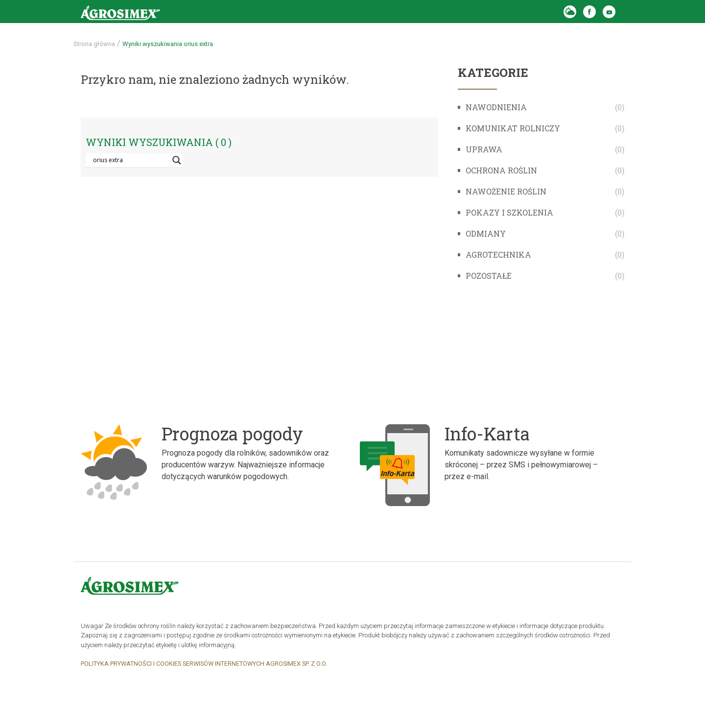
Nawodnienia (496, 107)
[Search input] (130, 160)
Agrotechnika (498, 255)
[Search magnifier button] (177, 160)
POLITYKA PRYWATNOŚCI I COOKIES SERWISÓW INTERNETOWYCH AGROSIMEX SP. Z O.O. (204, 664)
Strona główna (94, 44)
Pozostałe (489, 276)
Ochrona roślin (501, 170)
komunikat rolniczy (513, 128)
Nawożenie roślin (506, 191)
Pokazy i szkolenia (509, 212)
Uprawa (484, 149)
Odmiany (486, 233)
